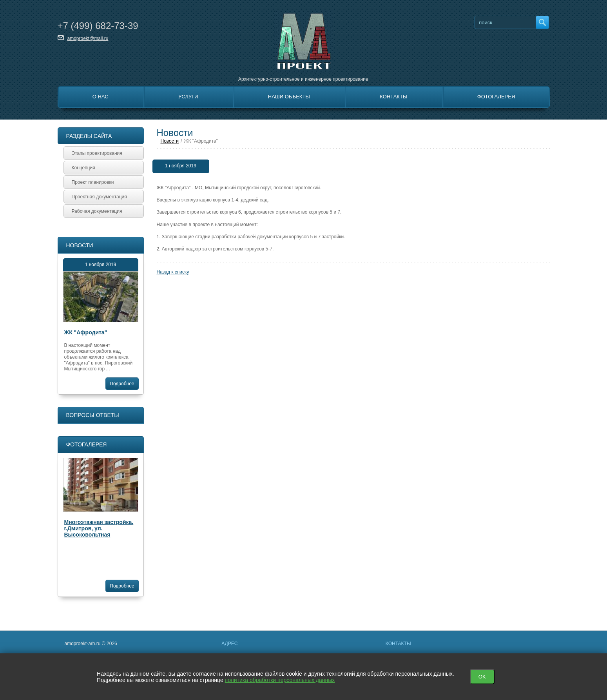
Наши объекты (289, 97)
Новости (80, 245)
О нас (101, 97)
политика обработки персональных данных (280, 680)
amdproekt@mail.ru (88, 38)
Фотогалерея (496, 97)
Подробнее (122, 384)
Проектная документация (99, 197)
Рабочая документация (97, 211)
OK (482, 677)
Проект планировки (93, 182)
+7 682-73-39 (98, 26)
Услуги (188, 97)
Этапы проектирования (97, 153)
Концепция (83, 168)
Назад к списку (173, 272)
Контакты (393, 97)
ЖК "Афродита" (86, 332)
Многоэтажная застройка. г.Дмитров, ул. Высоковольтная (99, 528)
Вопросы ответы (93, 415)
